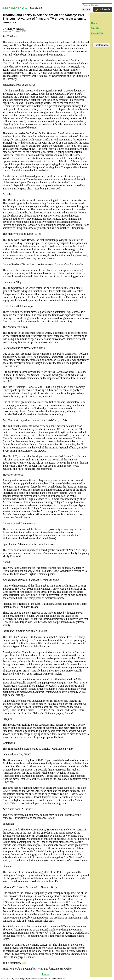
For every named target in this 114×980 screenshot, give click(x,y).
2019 (25, 8)
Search (86, 10)
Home (46, 974)
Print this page (101, 45)
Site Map (96, 28)
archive (15, 8)
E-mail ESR (97, 33)
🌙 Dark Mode (103, 9)
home (5, 8)
